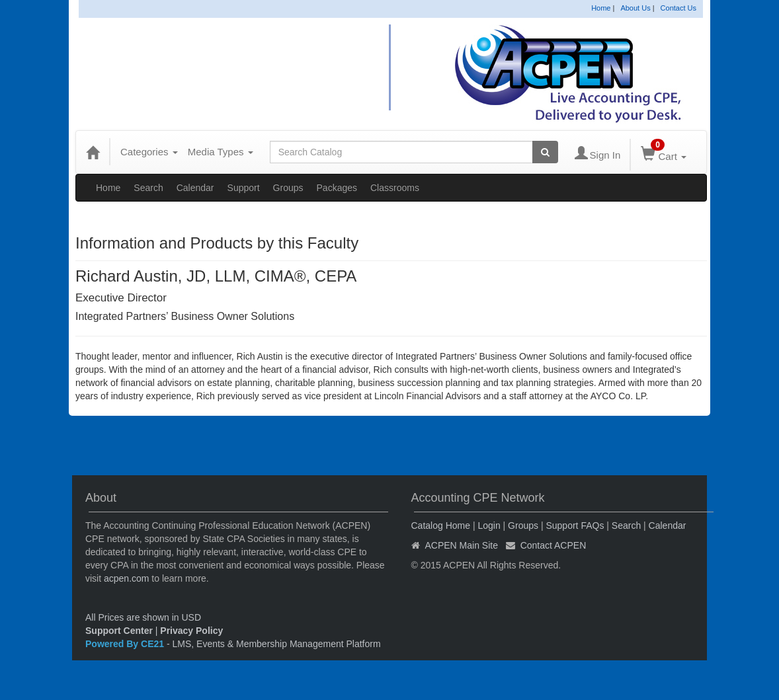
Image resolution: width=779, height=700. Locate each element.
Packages (337, 188)
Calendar (195, 188)
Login (489, 525)
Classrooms (395, 188)
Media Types (221, 152)
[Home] (93, 152)
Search (148, 188)
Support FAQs (575, 525)
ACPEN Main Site (462, 545)
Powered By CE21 (126, 644)
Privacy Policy (191, 631)
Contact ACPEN (553, 545)
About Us (635, 8)
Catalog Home (441, 525)
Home (601, 8)
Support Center (119, 631)
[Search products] (545, 152)
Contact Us (678, 8)
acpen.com (126, 578)
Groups (288, 188)
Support (244, 188)
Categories (149, 152)
